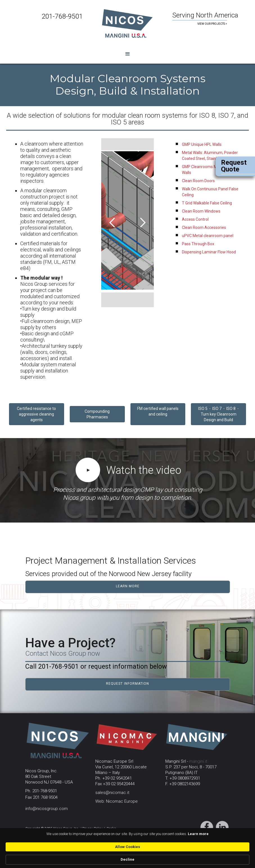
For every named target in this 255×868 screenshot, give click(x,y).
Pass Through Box (198, 244)
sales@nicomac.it (112, 793)
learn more (128, 586)
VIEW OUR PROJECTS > (212, 24)
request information (128, 684)
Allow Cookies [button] (189, 857)
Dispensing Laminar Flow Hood (209, 252)
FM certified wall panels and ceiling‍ (158, 411)
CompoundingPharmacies (97, 414)
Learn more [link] (27, 859)
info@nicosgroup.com (47, 809)
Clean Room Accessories (204, 227)
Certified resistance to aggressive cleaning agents (36, 414)
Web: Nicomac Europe (117, 801)
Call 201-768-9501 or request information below (96, 667)
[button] (128, 54)
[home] (128, 23)
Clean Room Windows (201, 211)
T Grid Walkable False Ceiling (207, 203)
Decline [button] (225, 857)
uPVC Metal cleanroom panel (208, 236)
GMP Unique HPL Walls (202, 144)
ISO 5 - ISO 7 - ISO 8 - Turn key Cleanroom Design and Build (218, 414)
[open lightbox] (88, 472)
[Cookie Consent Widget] (128, 857)
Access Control (195, 219)
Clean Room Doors (198, 181)
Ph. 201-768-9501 (41, 791)
